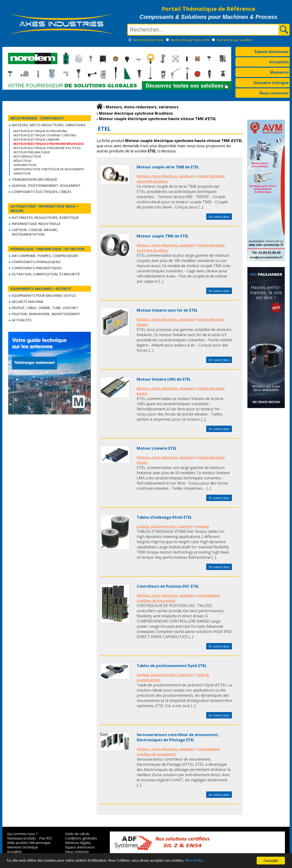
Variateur (22, 173)
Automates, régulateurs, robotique (45, 218)
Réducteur (22, 161)
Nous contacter (274, 93)
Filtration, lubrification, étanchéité (46, 274)
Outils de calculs (77, 834)
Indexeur (203, 526)
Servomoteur (25, 165)
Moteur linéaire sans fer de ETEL (167, 310)
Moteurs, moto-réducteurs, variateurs (49, 125)
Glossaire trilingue (271, 83)
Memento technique (23, 847)
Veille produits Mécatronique (29, 843)
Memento (279, 72)
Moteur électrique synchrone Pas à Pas (47, 148)
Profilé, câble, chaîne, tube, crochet (45, 308)
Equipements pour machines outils (44, 295)
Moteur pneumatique (32, 152)
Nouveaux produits (22, 838)
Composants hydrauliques (36, 262)
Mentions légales (78, 843)
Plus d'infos (195, 861)
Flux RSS (46, 838)
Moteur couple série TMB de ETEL (168, 167)
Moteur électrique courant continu (45, 135)
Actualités (279, 62)
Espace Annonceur (272, 52)
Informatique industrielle (36, 224)
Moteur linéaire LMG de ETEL (164, 379)
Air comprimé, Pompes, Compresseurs (45, 256)
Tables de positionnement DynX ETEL (172, 666)
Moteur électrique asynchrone (40, 131)
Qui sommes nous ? (22, 834)
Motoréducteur (27, 156)
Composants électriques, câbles (41, 192)
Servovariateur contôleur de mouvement (49, 169)
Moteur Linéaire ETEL (157, 448)
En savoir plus (219, 217)
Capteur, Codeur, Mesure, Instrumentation (35, 232)
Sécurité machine (28, 302)
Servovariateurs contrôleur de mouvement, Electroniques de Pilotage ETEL (178, 737)
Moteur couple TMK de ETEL (163, 236)
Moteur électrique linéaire (36, 139)
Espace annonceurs (80, 847)
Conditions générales (81, 838)
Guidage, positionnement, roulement (46, 185)
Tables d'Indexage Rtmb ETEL (164, 517)
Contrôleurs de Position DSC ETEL (168, 586)
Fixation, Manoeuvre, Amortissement (46, 314)
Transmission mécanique (35, 179)
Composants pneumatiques (37, 268)
